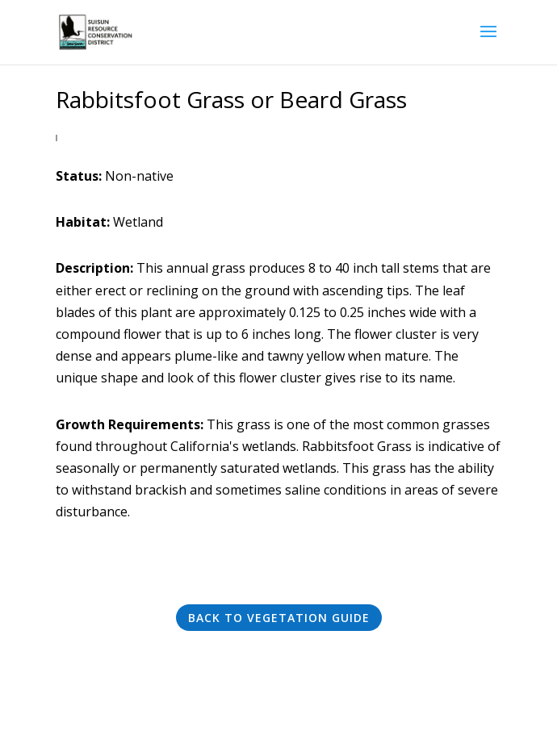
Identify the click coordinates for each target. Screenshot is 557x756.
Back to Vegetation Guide (279, 618)
